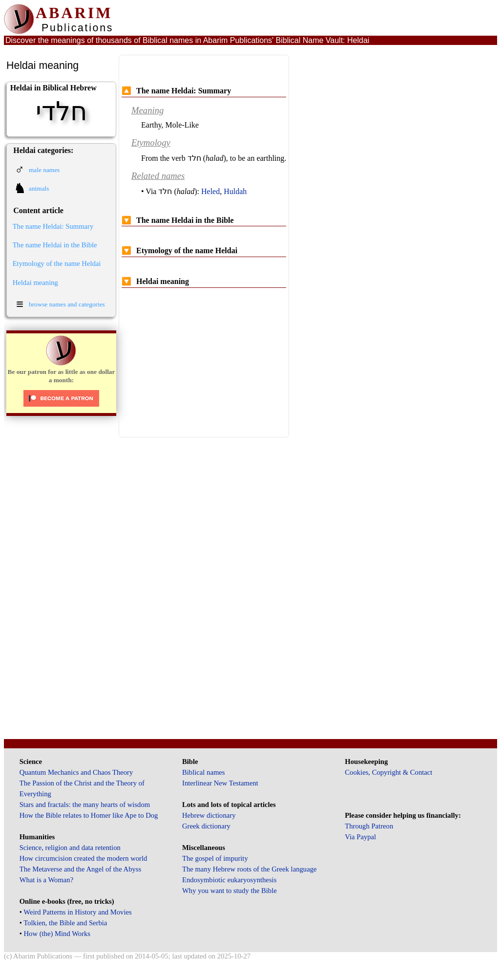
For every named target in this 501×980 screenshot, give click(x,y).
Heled (210, 191)
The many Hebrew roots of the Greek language (250, 869)
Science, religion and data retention (70, 848)
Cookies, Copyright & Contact (388, 772)
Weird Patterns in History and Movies (77, 912)
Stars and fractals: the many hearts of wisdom (85, 805)
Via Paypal (360, 837)
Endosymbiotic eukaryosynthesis (229, 880)
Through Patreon (369, 826)
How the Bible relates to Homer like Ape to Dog (89, 815)
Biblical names (204, 772)
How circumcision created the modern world (83, 858)
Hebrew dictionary (209, 815)
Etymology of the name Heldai (57, 263)
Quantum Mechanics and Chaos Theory (76, 772)
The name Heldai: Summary (53, 226)
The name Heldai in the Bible (55, 245)
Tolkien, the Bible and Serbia (65, 923)
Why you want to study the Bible (230, 891)
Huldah (235, 191)
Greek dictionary (206, 826)
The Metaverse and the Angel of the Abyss (81, 869)
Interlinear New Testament (220, 783)
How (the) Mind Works (57, 934)
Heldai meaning (35, 283)
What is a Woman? (46, 880)
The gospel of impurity (215, 858)
